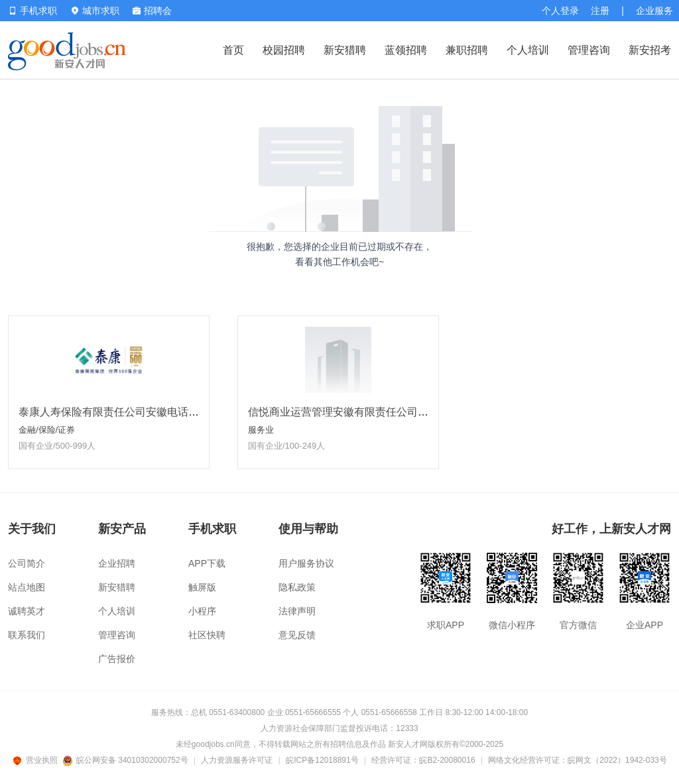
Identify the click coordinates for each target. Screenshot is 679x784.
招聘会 (152, 11)
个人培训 (528, 50)
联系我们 (27, 635)
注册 (600, 11)
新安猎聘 (345, 50)
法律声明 (297, 611)
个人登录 (560, 11)
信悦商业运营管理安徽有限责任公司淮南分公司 (359, 412)
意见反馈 (297, 635)
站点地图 (27, 587)
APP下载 (207, 563)
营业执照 (37, 760)
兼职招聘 (467, 50)
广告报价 (117, 659)
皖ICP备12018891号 (322, 760)
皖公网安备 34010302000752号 (126, 760)
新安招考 (650, 50)
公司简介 (27, 563)
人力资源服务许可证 (237, 760)
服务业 (261, 430)
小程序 (202, 611)
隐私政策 (297, 587)
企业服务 (654, 11)
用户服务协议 (306, 563)
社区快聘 (207, 635)
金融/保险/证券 (47, 430)
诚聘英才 (27, 611)
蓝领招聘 (406, 50)
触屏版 (202, 587)
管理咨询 (589, 50)
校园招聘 (284, 50)
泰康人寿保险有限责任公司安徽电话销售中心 (125, 412)
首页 (233, 50)
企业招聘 (117, 563)
